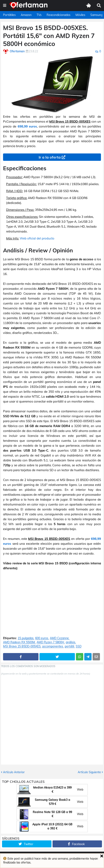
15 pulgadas (26, 638)
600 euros (42, 638)
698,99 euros (27, 126)
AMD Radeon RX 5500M (19, 642)
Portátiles (9, 15)
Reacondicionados (59, 15)
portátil (69, 646)
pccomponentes (53, 646)
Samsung (96, 15)
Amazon (26, 15)
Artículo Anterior (14, 772)
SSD (79, 646)
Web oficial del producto (37, 238)
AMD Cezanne (59, 638)
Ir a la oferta (50, 157)
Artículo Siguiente (89, 772)
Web (80, 790)
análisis (71, 642)
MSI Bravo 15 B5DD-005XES (22, 646)
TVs (39, 15)
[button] (5, 6)
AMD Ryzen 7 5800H (50, 642)
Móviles (80, 15)
